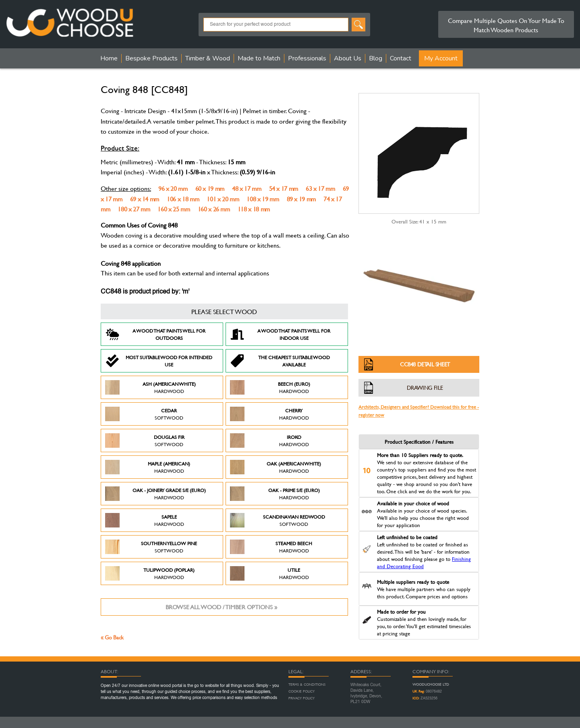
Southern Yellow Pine (151, 547)
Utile (269, 573)
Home (109, 58)
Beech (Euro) (270, 387)
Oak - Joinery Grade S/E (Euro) (155, 494)
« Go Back (112, 637)
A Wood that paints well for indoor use (280, 334)
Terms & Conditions (307, 685)
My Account (441, 58)
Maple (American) (148, 467)
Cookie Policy (301, 691)
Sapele (145, 520)
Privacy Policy (301, 698)
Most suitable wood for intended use (159, 361)
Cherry (269, 414)
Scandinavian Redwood (278, 520)
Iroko (269, 441)
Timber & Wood (208, 58)
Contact (401, 58)
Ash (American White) (150, 387)
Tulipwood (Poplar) (150, 573)
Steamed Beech (271, 547)
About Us (348, 58)
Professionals (307, 58)
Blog (376, 58)
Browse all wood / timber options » (221, 607)
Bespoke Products (151, 58)
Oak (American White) (275, 467)
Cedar (144, 414)
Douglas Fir (145, 441)
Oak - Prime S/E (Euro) (275, 494)
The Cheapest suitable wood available (280, 361)
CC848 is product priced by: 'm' (145, 292)
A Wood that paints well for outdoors (155, 334)
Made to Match (259, 58)
